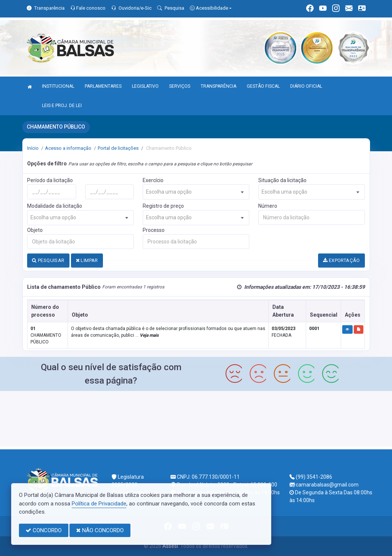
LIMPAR (87, 260)
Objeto (35, 230)
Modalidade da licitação (55, 206)
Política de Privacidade (99, 504)
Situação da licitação (282, 180)
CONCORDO (44, 530)
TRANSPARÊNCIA (218, 86)
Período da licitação (50, 180)
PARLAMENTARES (103, 86)
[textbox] (196, 192)
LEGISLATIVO (145, 86)
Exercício (153, 180)
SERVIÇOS (180, 86)
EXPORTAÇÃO (341, 260)
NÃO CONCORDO (100, 530)
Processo (154, 230)
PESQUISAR (48, 260)
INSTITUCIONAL (58, 86)
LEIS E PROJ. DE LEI (62, 106)
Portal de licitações (118, 148)
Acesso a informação (68, 148)
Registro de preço (163, 206)
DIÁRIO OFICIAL (306, 86)
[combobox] (196, 192)
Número (268, 206)
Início (33, 148)
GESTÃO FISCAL (263, 86)
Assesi (170, 546)
